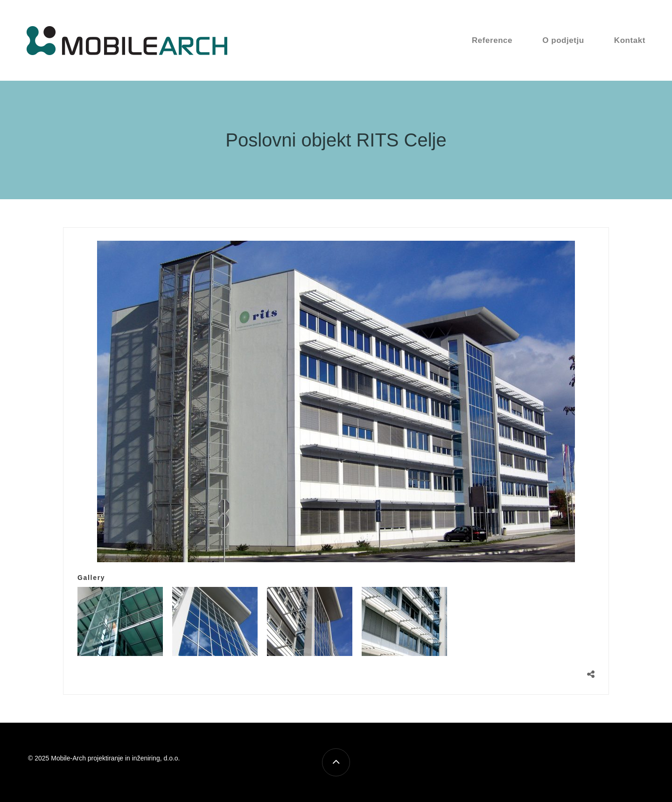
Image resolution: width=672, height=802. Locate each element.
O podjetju (563, 40)
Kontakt (630, 40)
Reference (492, 40)
